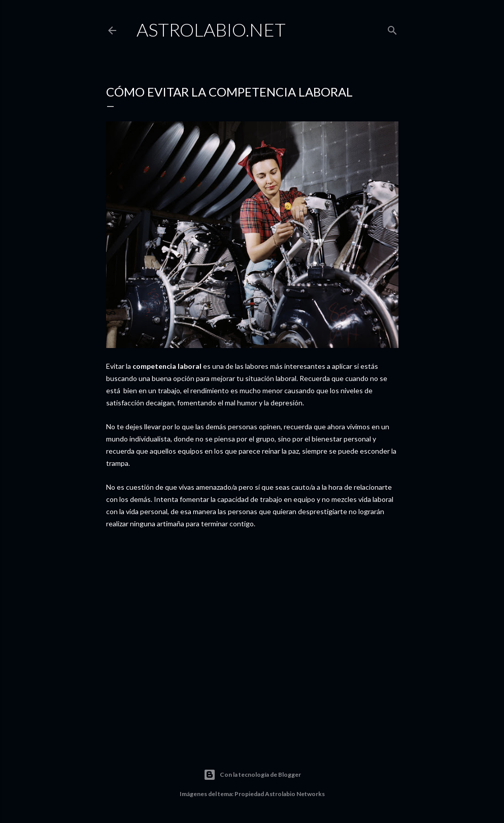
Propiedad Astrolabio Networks (280, 794)
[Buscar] (392, 28)
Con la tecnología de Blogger (252, 775)
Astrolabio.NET (211, 29)
